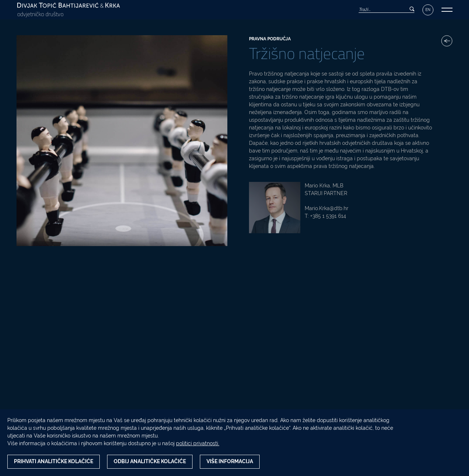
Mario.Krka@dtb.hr (327, 208)
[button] (447, 10)
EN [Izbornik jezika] (428, 10)
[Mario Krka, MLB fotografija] (275, 208)
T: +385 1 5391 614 (325, 216)
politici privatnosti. (198, 443)
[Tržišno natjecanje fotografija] (122, 141)
